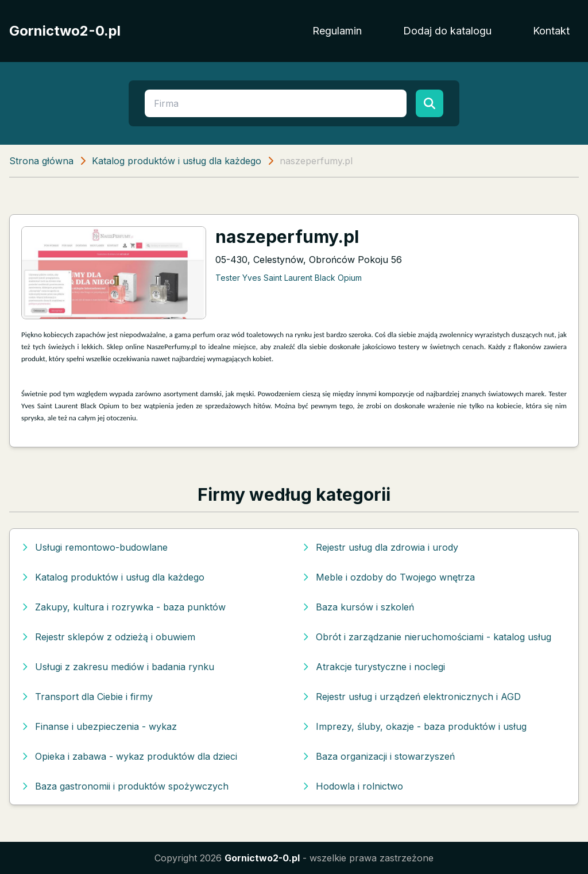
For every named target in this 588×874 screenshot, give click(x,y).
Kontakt (551, 31)
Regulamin (337, 31)
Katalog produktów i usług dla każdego (177, 161)
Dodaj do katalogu (447, 31)
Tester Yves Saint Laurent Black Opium (289, 278)
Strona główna (41, 161)
